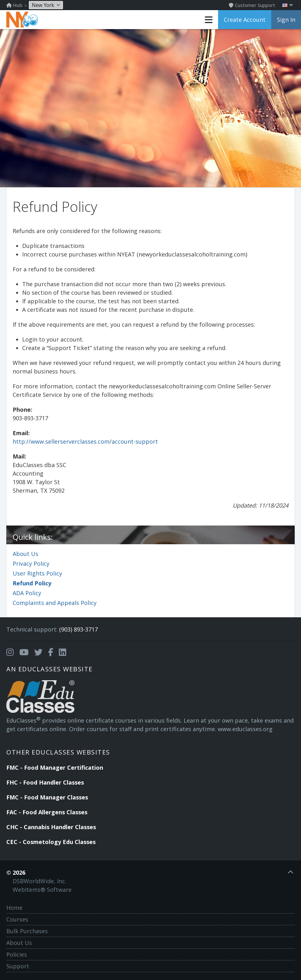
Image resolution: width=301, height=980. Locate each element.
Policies (17, 954)
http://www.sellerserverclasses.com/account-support (85, 441)
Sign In (286, 20)
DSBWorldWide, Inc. (39, 881)
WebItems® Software (42, 890)
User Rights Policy (37, 573)
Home (14, 908)
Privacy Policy (31, 564)
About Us (25, 554)
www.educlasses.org (245, 729)
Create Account (245, 20)
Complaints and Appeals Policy (55, 603)
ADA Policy (27, 593)
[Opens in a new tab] (10, 652)
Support (18, 966)
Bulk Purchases (27, 931)
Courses (17, 919)
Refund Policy (32, 583)
